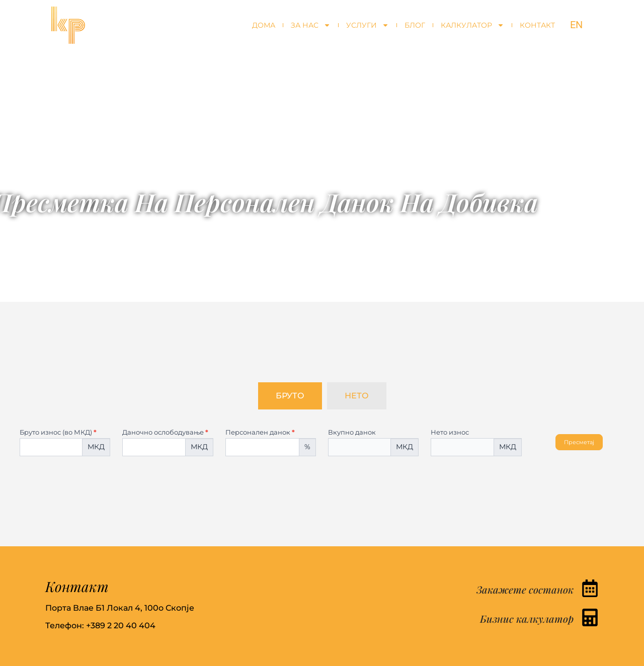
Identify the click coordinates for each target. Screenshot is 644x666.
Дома (264, 25)
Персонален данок (260, 433)
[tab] (290, 396)
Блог (415, 25)
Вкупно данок (352, 433)
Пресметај (579, 442)
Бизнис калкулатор (527, 618)
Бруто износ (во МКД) (58, 433)
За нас (311, 25)
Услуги (368, 25)
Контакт (537, 25)
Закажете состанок (525, 589)
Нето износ (450, 433)
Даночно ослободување (165, 433)
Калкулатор (472, 25)
